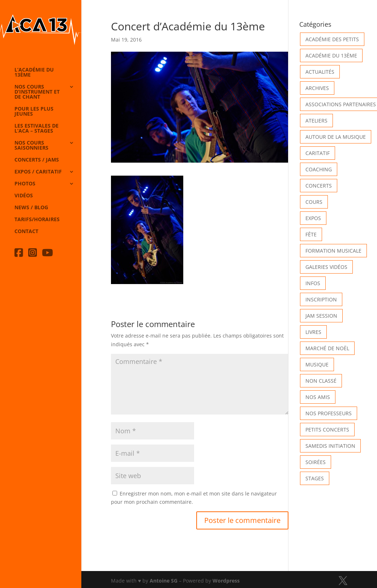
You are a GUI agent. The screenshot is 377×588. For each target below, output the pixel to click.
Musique (317, 364)
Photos (25, 184)
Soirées (316, 462)
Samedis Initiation (330, 446)
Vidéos (24, 196)
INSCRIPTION (321, 299)
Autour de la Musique (336, 137)
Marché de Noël (327, 348)
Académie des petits (332, 39)
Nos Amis (318, 397)
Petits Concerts (327, 430)
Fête (311, 234)
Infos (313, 283)
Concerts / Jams (37, 160)
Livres (313, 332)
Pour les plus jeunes (34, 112)
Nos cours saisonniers (31, 146)
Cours (314, 202)
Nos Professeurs (329, 413)
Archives (317, 88)
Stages (315, 478)
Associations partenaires (341, 104)
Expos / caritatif (38, 172)
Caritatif (318, 153)
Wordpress (226, 581)
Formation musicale (333, 251)
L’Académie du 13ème (34, 73)
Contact (26, 232)
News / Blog (31, 208)
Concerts (319, 186)
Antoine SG (164, 581)
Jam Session (321, 316)
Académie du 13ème (331, 55)
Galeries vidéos (326, 267)
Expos (313, 218)
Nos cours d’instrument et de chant (37, 92)
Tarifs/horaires (37, 220)
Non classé (321, 381)
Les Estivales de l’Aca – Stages (37, 129)
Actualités (320, 72)
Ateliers (316, 121)
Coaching (319, 169)
